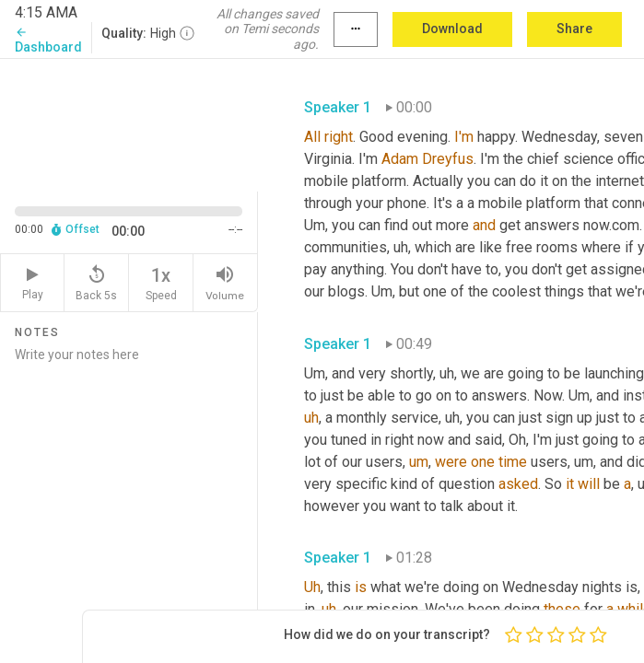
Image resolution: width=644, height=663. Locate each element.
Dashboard (48, 40)
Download (452, 29)
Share (574, 29)
